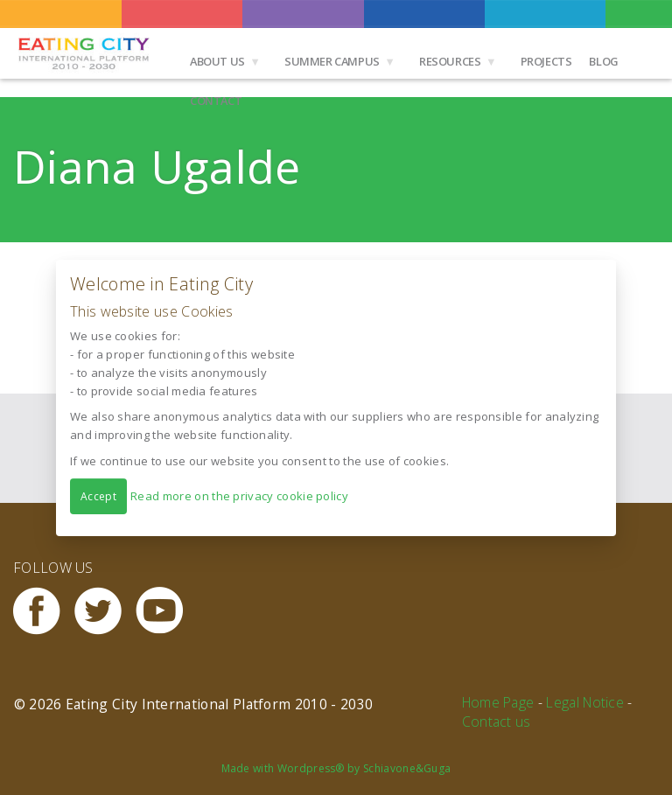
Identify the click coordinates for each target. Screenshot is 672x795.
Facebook (44, 611)
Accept (98, 495)
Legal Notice (585, 702)
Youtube (166, 611)
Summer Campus (332, 61)
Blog (603, 61)
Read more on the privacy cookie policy (239, 495)
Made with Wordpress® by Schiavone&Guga (336, 768)
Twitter (105, 611)
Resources (450, 61)
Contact (216, 101)
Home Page (498, 702)
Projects (546, 61)
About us (217, 61)
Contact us (497, 722)
